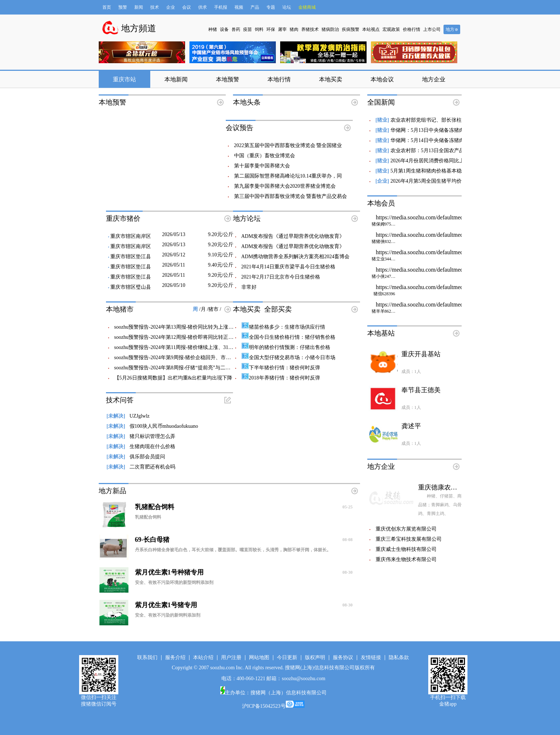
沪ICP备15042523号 (264, 706)
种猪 (213, 29)
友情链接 (371, 657)
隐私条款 (399, 657)
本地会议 (382, 79)
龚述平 (411, 426)
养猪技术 (310, 29)
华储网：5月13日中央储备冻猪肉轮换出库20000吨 (446, 130)
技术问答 (120, 400)
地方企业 (434, 79)
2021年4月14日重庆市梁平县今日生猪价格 (288, 267)
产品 (255, 7)
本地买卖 (331, 79)
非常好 (249, 287)
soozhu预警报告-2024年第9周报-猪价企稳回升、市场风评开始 (183, 358)
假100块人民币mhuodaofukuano (152, 426)
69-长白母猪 (244, 540)
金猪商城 (307, 7)
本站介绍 (203, 657)
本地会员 (381, 203)
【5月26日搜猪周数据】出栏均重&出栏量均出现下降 (173, 378)
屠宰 (282, 29)
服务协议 (343, 657)
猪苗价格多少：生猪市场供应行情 (283, 327)
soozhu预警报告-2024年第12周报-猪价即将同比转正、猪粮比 (182, 337)
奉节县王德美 (421, 390)
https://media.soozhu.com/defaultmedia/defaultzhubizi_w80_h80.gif (455, 221)
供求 (203, 7)
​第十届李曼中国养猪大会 (262, 166)
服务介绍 (175, 657)
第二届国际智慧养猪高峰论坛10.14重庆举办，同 (288, 176)
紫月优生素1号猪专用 (244, 605)
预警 (123, 7)
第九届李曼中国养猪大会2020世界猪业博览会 (285, 186)
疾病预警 (351, 29)
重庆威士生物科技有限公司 (406, 549)
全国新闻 (381, 102)
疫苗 (248, 29)
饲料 (259, 29)
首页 (107, 7)
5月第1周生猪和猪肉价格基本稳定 (429, 171)
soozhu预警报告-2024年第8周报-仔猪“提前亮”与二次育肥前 (180, 368)
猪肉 (294, 29)
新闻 (139, 7)
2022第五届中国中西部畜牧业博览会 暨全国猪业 (288, 145)
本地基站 (381, 333)
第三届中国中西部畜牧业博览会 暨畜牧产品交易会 (291, 196)
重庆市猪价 (123, 218)
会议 (187, 7)
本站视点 (371, 29)
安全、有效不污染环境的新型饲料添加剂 (174, 582)
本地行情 (279, 79)
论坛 (287, 7)
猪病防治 (330, 29)
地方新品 (113, 491)
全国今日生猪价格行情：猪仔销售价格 (288, 337)
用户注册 (231, 657)
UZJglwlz (128, 416)
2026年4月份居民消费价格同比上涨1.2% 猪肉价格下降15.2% (458, 161)
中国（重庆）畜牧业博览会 (265, 156)
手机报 (221, 7)
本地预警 (228, 79)
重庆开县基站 (421, 354)
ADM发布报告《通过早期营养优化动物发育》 (293, 236)
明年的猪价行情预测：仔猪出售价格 (286, 347)
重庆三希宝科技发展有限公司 (409, 539)
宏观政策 (391, 29)
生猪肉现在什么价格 (141, 446)
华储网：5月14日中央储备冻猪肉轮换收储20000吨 (446, 140)
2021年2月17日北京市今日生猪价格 (281, 277)
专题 (271, 7)
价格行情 (412, 29)
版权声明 (315, 657)
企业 (171, 7)
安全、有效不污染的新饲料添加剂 (168, 615)
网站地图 (259, 657)
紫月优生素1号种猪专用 (244, 572)
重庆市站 (124, 79)
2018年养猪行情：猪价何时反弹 (281, 378)
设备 (224, 29)
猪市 (214, 309)
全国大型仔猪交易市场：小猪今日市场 (288, 358)
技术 (155, 7)
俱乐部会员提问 (136, 457)
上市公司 (432, 29)
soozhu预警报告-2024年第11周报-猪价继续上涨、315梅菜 (178, 347)
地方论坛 (247, 218)
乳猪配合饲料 (244, 507)
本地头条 (247, 102)
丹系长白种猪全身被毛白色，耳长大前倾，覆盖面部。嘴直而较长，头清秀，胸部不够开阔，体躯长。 (233, 550)
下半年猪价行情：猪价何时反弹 (281, 368)
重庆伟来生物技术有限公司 (406, 559)
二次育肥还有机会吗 (141, 467)
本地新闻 (176, 79)
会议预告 (240, 128)
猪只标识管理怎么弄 (141, 436)
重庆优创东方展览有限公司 (406, 529)
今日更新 (287, 657)
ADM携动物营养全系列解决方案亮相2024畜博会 (296, 257)
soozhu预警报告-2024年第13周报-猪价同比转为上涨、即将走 (182, 327)
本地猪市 (120, 309)
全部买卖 (278, 309)
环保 (271, 29)
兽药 (236, 29)
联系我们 (147, 657)
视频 (239, 7)
